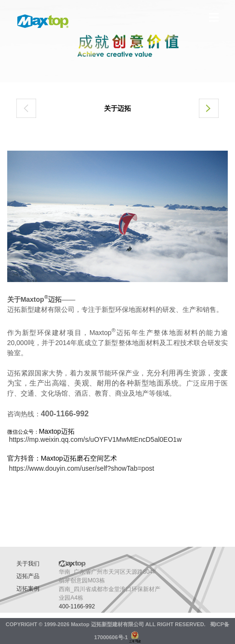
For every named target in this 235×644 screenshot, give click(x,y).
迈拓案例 (28, 589)
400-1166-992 (77, 606)
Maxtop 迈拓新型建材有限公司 (107, 624)
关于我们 (28, 564)
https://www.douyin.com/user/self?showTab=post (82, 468)
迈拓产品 (28, 576)
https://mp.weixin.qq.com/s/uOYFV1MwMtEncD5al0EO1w (96, 439)
